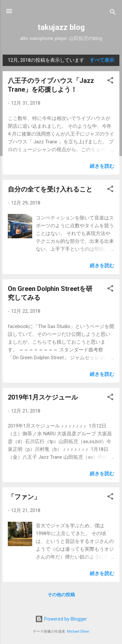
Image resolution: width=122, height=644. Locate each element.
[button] (110, 81)
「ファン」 (24, 497)
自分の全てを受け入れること (50, 189)
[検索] (113, 13)
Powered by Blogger (61, 619)
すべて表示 (102, 60)
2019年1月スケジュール (43, 397)
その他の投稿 (61, 595)
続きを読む (102, 166)
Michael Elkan (78, 631)
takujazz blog (61, 27)
